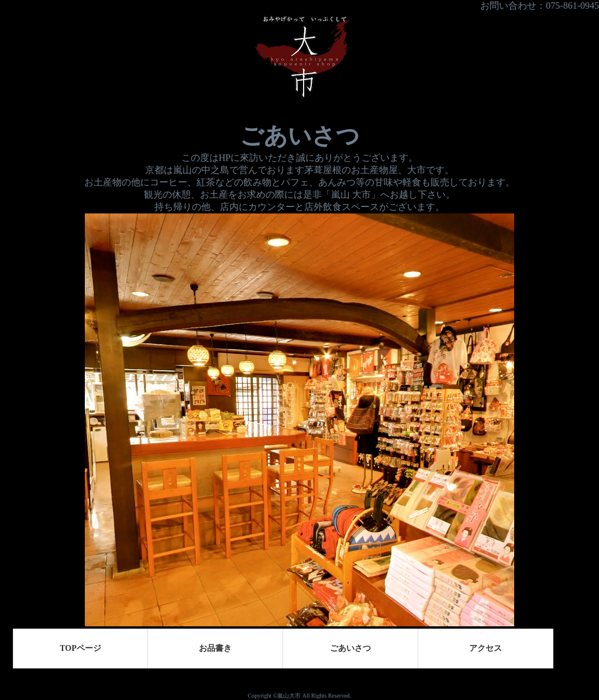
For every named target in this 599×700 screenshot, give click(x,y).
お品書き (215, 648)
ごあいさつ (350, 648)
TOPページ (80, 648)
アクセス (486, 648)
